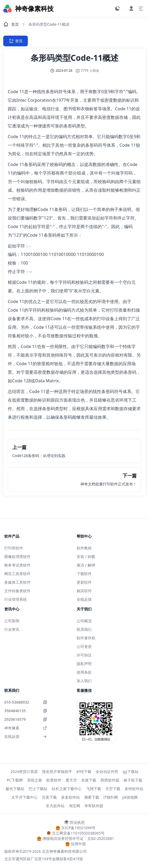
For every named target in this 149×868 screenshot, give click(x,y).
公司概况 (84, 621)
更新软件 (84, 582)
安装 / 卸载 (86, 556)
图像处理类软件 (17, 556)
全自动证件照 (107, 771)
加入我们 (84, 681)
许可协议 (84, 655)
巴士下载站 (38, 789)
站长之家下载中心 (67, 789)
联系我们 (84, 629)
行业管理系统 (16, 599)
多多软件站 (70, 797)
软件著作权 (86, 638)
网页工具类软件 (17, 574)
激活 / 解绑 (86, 565)
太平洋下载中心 (24, 797)
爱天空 (71, 780)
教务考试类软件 (17, 565)
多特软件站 (134, 789)
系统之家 (35, 780)
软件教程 (84, 548)
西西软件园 (110, 780)
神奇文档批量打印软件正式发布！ (109, 484)
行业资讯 (12, 629)
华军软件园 (94, 806)
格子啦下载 (133, 780)
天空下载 (113, 789)
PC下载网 (15, 780)
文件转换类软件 (17, 591)
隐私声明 (84, 664)
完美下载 (49, 797)
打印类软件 (14, 548)
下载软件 (84, 574)
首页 (11, 24)
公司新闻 (12, 621)
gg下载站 (130, 771)
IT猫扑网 (111, 797)
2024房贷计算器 (24, 771)
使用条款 (84, 672)
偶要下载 (92, 797)
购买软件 (84, 591)
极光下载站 (15, 789)
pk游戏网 (130, 797)
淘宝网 (74, 806)
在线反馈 (84, 599)
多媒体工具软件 (17, 582)
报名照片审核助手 (57, 771)
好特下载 (84, 771)
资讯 (16, 41)
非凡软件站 (55, 806)
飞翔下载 (94, 789)
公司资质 (84, 646)
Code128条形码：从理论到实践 (39, 456)
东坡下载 (89, 780)
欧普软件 (54, 780)
